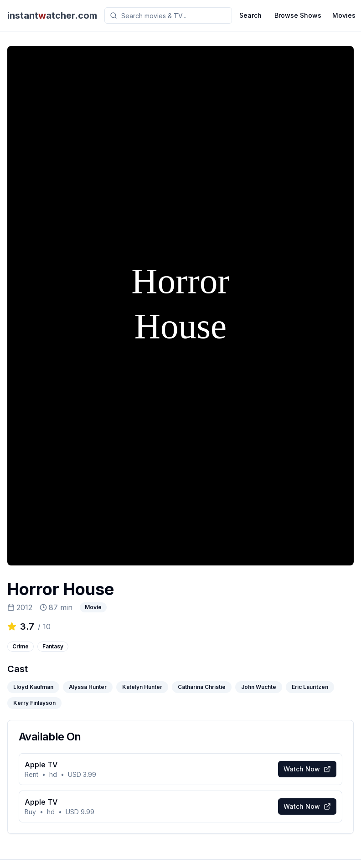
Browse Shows (298, 15)
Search (250, 15)
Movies (344, 15)
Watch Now (307, 769)
